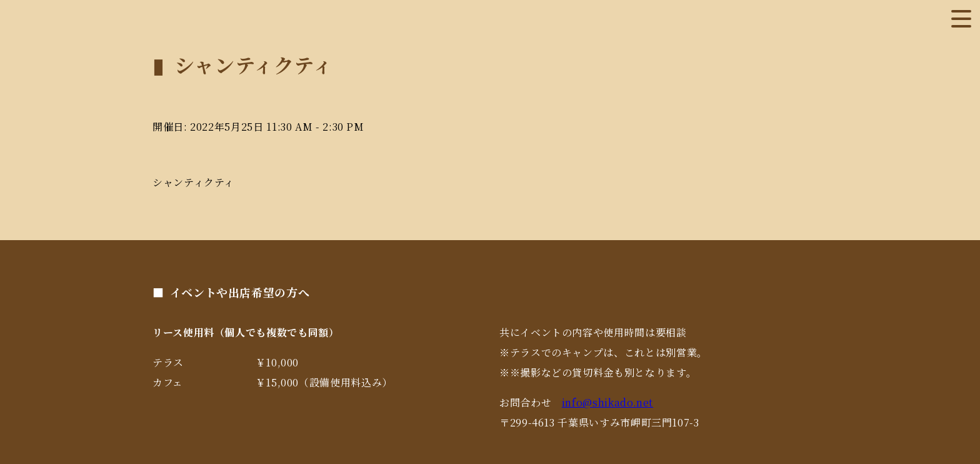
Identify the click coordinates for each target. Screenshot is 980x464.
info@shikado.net (607, 402)
